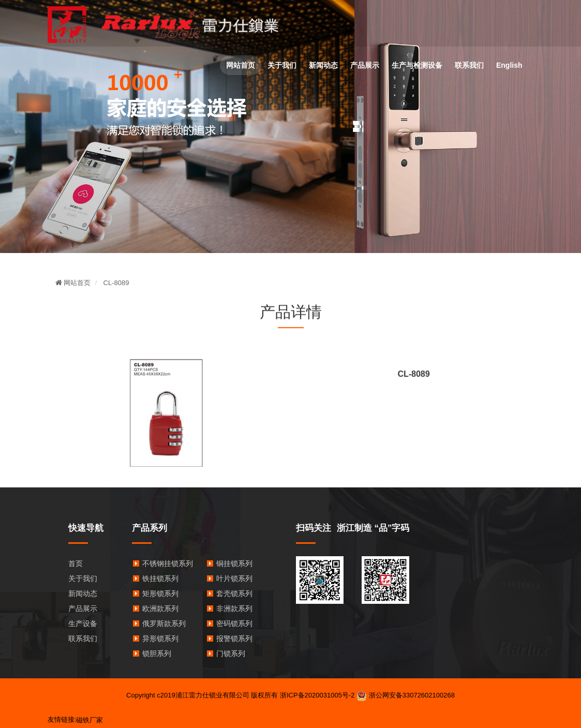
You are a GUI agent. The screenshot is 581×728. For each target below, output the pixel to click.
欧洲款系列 (160, 608)
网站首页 (241, 65)
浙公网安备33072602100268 (406, 695)
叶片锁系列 (234, 578)
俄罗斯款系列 (164, 623)
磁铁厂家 (90, 720)
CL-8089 (116, 283)
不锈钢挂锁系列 (168, 563)
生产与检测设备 (417, 65)
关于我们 (282, 65)
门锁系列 (231, 653)
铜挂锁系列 (234, 563)
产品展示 (365, 65)
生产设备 (83, 623)
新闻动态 (323, 65)
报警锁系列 (234, 638)
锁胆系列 (157, 653)
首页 (76, 563)
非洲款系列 (234, 608)
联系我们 (469, 65)
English (509, 65)
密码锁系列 (234, 623)
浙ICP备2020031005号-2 (317, 695)
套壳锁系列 (234, 593)
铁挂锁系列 (160, 578)
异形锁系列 (160, 638)
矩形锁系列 (160, 593)
